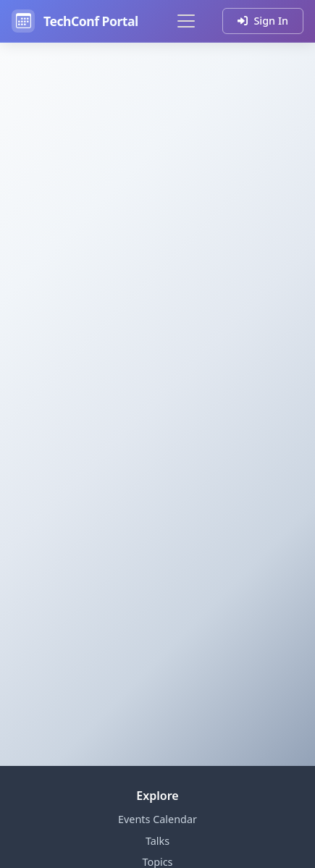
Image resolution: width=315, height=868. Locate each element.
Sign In (263, 21)
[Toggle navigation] (186, 21)
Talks (157, 841)
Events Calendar (157, 819)
